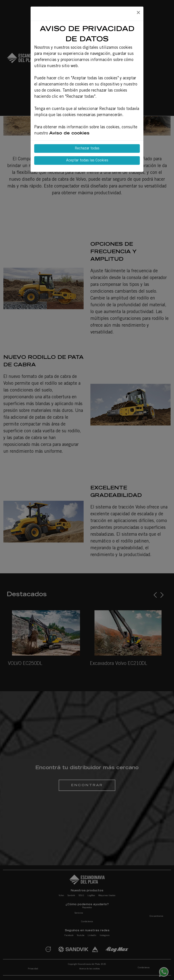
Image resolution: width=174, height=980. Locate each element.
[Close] (138, 13)
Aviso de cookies (69, 134)
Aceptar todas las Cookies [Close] (87, 160)
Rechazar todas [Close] (87, 148)
